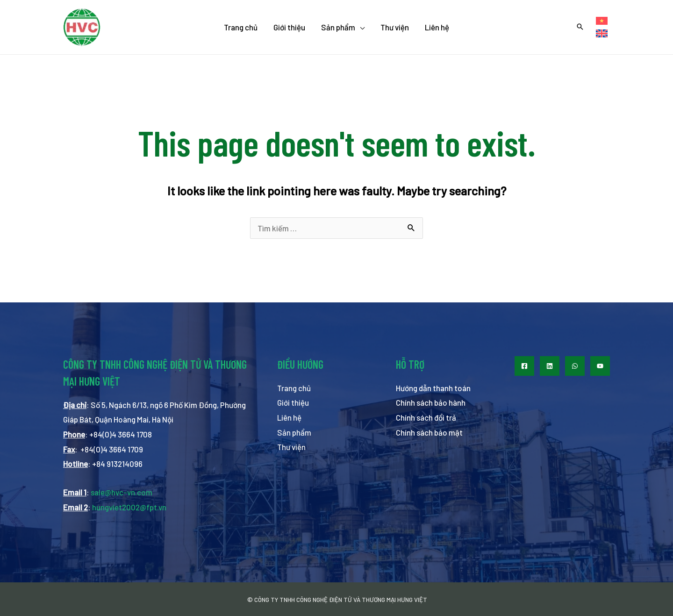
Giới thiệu (293, 402)
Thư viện (291, 447)
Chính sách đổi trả (426, 417)
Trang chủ (294, 388)
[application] (360, 27)
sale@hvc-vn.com (122, 492)
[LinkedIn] (550, 366)
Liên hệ (289, 417)
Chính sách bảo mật (429, 432)
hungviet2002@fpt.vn (129, 507)
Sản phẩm (294, 432)
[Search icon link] (580, 27)
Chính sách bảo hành (431, 402)
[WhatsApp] (575, 366)
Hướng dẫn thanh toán (433, 388)
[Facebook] (524, 366)
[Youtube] (600, 366)
